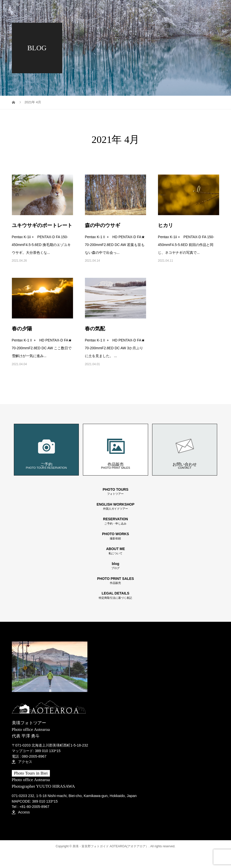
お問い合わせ (185, 450)
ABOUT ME (116, 551)
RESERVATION (116, 521)
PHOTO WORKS (116, 536)
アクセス (22, 762)
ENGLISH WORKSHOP (116, 506)
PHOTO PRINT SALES (116, 581)
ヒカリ (166, 225)
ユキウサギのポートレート (42, 225)
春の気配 (95, 329)
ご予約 (46, 450)
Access (21, 812)
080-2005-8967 (34, 756)
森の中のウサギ (103, 225)
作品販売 (116, 450)
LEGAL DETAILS (116, 595)
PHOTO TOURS (116, 492)
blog (116, 566)
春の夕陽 (22, 329)
